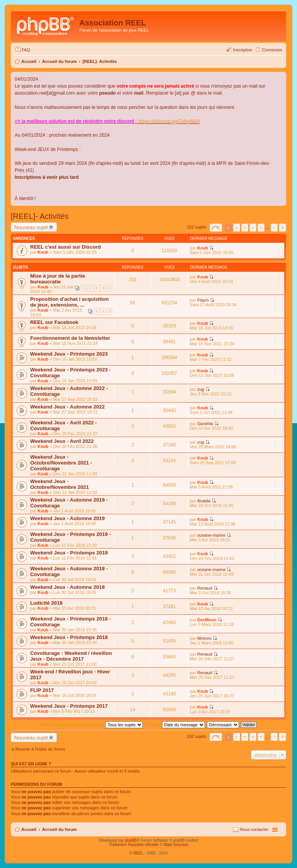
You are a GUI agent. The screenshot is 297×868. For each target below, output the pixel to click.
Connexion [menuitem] (272, 50)
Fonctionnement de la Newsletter (70, 338)
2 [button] (237, 228)
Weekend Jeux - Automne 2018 (67, 587)
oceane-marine (211, 535)
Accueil (29, 61)
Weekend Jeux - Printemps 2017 (69, 706)
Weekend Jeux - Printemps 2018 (69, 637)
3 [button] (245, 228)
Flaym (203, 300)
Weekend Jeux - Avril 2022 (62, 441)
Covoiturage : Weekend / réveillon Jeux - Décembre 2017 (71, 656)
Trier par (175, 724)
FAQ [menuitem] (26, 50)
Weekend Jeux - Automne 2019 (67, 518)
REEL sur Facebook (54, 322)
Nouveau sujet (31, 227)
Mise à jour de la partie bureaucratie (58, 279)
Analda (204, 501)
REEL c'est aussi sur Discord (65, 247)
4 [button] (253, 228)
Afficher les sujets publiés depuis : (92, 724)
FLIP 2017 (42, 690)
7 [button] (274, 228)
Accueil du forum (60, 61)
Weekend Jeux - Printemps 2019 (69, 553)
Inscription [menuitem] (242, 50)
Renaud (205, 588)
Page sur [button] (216, 228)
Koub (43, 252)
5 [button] (261, 228)
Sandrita (205, 424)
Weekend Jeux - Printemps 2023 (69, 354)
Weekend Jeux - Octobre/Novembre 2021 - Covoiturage (61, 463)
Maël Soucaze (176, 845)
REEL (138, 853)
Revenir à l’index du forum (40, 749)
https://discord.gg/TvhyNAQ (169, 121)
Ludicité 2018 (46, 603)
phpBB (131, 840)
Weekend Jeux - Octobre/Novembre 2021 (60, 484)
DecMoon (207, 620)
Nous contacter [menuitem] (254, 829)
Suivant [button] (282, 228)
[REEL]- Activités (100, 61)
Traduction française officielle (134, 845)
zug (201, 389)
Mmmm (204, 638)
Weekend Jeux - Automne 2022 (67, 407)
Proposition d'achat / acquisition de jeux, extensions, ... (69, 302)
